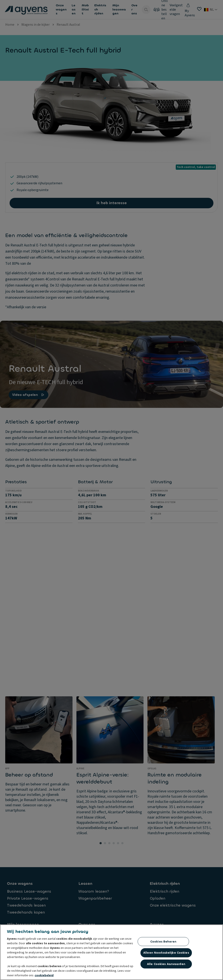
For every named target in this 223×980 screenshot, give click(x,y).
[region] (111, 952)
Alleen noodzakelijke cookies (166, 953)
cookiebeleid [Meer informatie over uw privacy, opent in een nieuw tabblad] (44, 975)
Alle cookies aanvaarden (166, 964)
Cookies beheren (163, 942)
